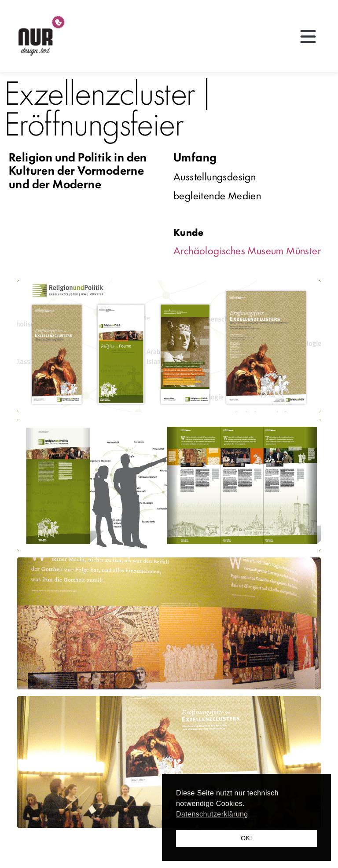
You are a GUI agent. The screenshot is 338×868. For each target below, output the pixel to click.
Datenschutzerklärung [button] (212, 814)
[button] (308, 37)
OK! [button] (246, 838)
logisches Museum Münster (263, 250)
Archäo (189, 250)
